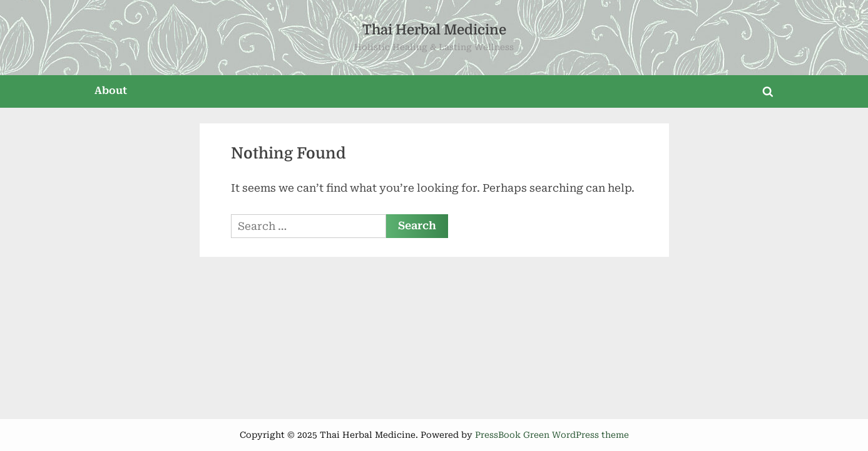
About (111, 91)
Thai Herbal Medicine (434, 30)
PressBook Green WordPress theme (552, 435)
